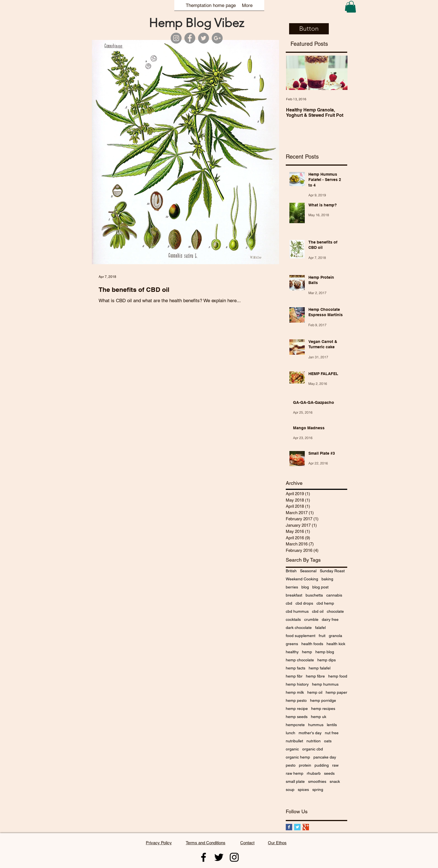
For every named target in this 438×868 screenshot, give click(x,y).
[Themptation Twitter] (203, 38)
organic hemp (298, 757)
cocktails (293, 619)
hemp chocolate (300, 660)
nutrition (314, 741)
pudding (322, 765)
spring (318, 790)
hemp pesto (296, 700)
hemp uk (319, 717)
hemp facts (296, 668)
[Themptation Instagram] (176, 38)
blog (305, 587)
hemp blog (325, 652)
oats (328, 741)
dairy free (330, 619)
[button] (351, 7)
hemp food (338, 676)
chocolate (335, 611)
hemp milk (295, 692)
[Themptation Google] (217, 38)
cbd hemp (325, 603)
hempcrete (295, 725)
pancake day (325, 757)
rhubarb (314, 773)
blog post (320, 587)
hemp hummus (325, 684)
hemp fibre (315, 676)
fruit (322, 636)
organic (292, 749)
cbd (289, 603)
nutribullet (294, 741)
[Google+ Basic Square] (306, 827)
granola (335, 636)
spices (303, 790)
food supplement (301, 636)
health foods (312, 644)
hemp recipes (323, 709)
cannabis (334, 595)
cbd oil (318, 611)
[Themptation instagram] (234, 857)
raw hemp (295, 773)
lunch (291, 733)
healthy (292, 652)
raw (335, 765)
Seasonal (308, 571)
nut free (332, 733)
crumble (311, 619)
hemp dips (327, 660)
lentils (332, 725)
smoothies (317, 781)
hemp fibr (294, 676)
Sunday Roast (332, 571)
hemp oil (315, 692)
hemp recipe (297, 709)
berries (292, 587)
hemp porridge (323, 700)
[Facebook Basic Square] (289, 827)
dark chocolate (299, 628)
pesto (291, 765)
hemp (307, 652)
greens (292, 644)
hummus (316, 725)
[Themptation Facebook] (190, 38)
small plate (295, 781)
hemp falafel (320, 668)
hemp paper (336, 692)
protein (305, 765)
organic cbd (313, 749)
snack (335, 781)
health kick (336, 644)
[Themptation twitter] (219, 857)
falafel (320, 628)
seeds (329, 773)
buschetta (314, 595)
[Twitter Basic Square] (297, 827)
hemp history (297, 684)
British (291, 571)
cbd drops (304, 603)
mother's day (310, 733)
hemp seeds (297, 717)
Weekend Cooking (302, 579)
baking (327, 579)
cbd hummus (297, 611)
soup (290, 790)
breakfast (294, 595)
